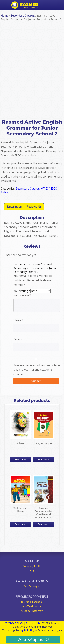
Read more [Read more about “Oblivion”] (21, 459)
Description (14, 207)
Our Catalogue (32, 586)
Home (5, 16)
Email (18, 339)
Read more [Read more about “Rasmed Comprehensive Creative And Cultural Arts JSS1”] (43, 524)
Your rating (22, 291)
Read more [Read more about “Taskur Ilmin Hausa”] (21, 524)
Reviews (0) (34, 207)
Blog (32, 571)
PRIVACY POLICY (14, 623)
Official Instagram (32, 611)
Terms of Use (34, 623)
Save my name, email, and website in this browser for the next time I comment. (37, 370)
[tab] (14, 207)
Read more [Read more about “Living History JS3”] (43, 459)
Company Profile (32, 566)
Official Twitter (32, 606)
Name (18, 320)
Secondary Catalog (23, 16)
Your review (22, 295)
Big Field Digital (29, 630)
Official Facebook (32, 602)
